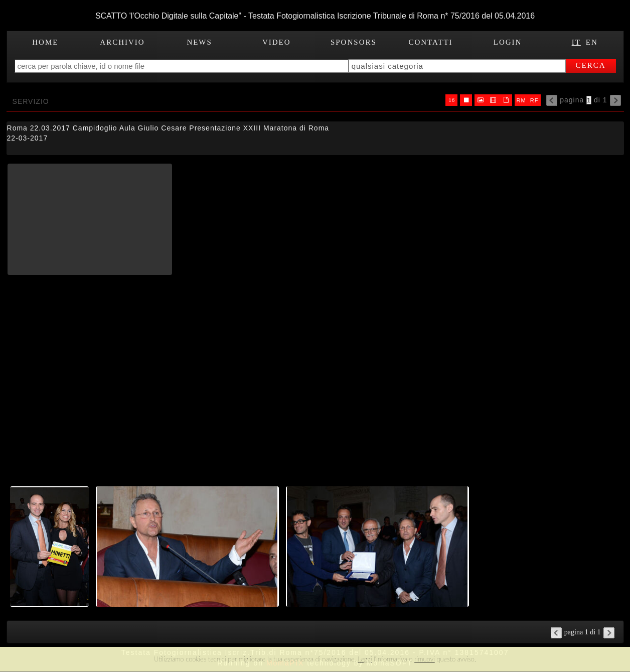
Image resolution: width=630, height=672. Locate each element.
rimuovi (425, 659)
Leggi (365, 659)
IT (576, 42)
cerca (591, 65)
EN (592, 42)
